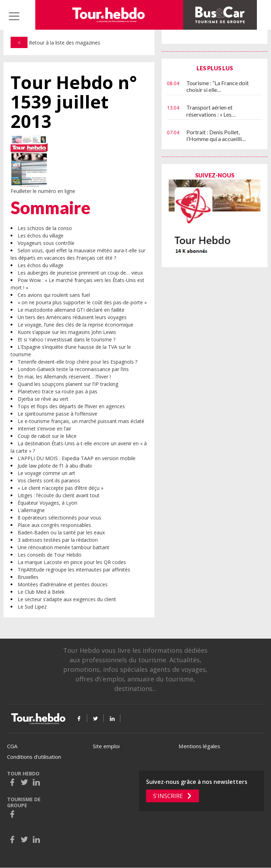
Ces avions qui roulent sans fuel (54, 295)
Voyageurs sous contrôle (46, 243)
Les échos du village (41, 236)
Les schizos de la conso (45, 228)
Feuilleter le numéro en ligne (43, 191)
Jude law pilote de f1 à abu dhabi (55, 466)
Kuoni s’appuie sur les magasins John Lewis (67, 332)
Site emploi (106, 746)
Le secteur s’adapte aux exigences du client (67, 599)
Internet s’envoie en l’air (44, 429)
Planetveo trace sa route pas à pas (58, 391)
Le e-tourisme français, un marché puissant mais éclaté (81, 421)
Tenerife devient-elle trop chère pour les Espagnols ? (77, 362)
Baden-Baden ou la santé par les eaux (61, 532)
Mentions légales (199, 746)
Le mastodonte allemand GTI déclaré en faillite (71, 310)
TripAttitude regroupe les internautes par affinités (74, 570)
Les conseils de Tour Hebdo (50, 555)
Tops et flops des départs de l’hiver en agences (71, 406)
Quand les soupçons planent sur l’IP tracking (68, 384)
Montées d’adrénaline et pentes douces (63, 584)
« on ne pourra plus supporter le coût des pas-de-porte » (82, 302)
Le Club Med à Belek (41, 592)
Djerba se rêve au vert (43, 399)
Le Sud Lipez (32, 607)
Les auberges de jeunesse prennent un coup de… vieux (80, 273)
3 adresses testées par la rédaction (58, 540)
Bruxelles (28, 577)
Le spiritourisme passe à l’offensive (58, 414)
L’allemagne (31, 510)
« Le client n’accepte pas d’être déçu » (61, 488)
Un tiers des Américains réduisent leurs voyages (72, 317)
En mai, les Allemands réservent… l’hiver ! (64, 377)
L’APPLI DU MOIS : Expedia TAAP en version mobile (77, 458)
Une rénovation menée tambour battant (64, 547)
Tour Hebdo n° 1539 (74, 102)
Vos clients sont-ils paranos (49, 480)
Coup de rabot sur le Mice (47, 436)
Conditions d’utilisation (34, 757)
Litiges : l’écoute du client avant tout (59, 495)
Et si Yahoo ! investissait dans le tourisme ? (67, 339)
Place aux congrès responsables (54, 525)
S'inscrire (168, 796)
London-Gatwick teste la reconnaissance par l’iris (73, 369)
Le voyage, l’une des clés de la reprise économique (76, 325)
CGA (12, 746)
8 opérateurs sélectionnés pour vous (59, 518)
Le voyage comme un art (46, 473)
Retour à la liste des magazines (55, 43)
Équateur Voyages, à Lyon (47, 503)
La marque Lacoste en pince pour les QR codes (72, 562)
